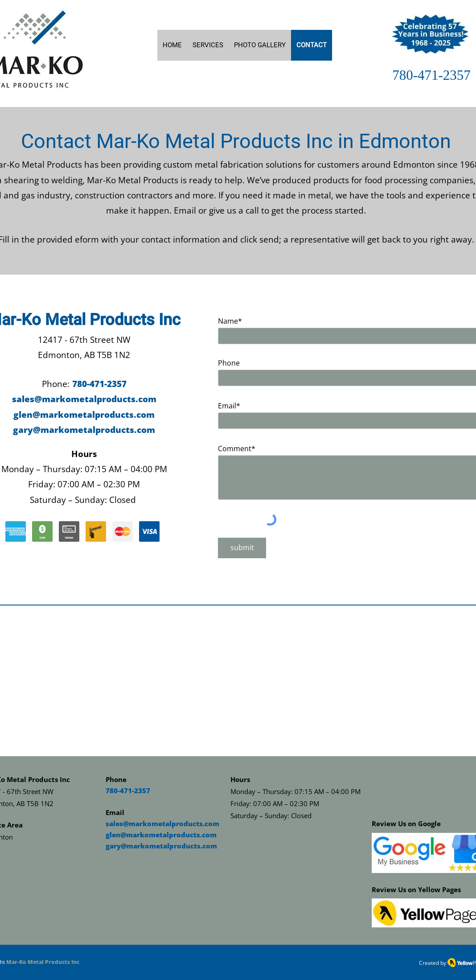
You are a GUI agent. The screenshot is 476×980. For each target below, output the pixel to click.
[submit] (242, 548)
